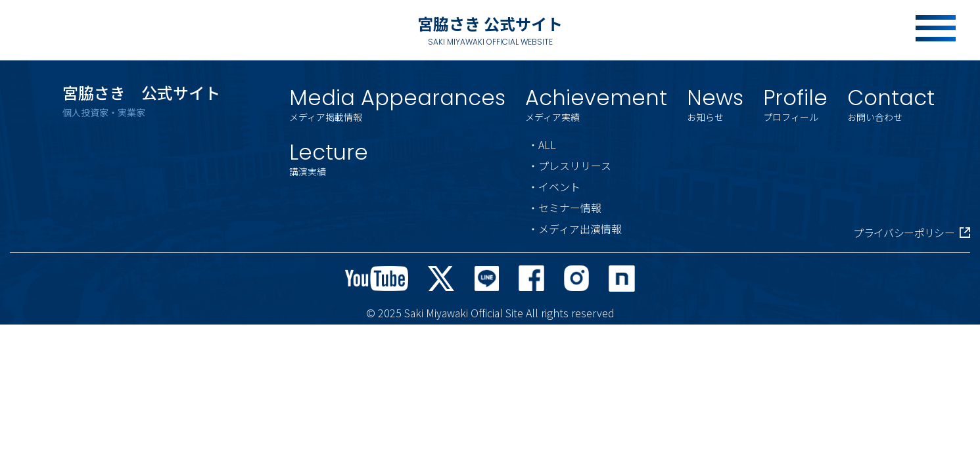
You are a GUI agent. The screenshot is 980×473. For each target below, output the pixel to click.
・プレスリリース (570, 166)
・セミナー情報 (565, 208)
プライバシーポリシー (912, 233)
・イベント (554, 187)
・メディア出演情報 (575, 229)
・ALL (542, 145)
